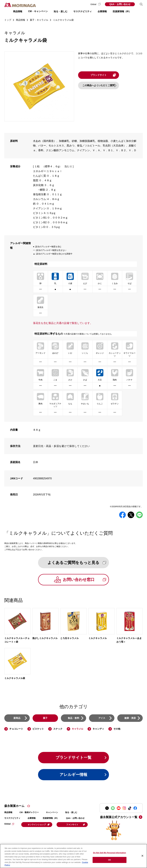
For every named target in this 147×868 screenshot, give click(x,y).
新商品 (17, 718)
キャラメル (78, 729)
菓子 (45, 718)
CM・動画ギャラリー (29, 813)
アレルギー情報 (73, 775)
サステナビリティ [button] (83, 11)
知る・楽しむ (71, 813)
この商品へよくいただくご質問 (100, 85)
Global (96, 4)
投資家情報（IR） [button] (122, 11)
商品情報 (8, 813)
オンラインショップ (39, 825)
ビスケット (38, 729)
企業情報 (32, 819)
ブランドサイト (105, 75)
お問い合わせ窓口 (85, 580)
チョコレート (16, 729)
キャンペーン (52, 813)
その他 (117, 729)
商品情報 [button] (18, 11)
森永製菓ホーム (14, 806)
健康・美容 (130, 718)
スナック (58, 729)
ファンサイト (24, 832)
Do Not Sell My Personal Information (109, 853)
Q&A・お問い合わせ (120, 4)
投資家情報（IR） (51, 819)
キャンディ (98, 729)
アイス (102, 718)
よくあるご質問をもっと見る (77, 563)
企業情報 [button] (102, 11)
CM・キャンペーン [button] (38, 11)
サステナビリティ (12, 819)
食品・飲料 (73, 718)
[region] (73, 856)
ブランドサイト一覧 (74, 758)
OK (110, 860)
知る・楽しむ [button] (61, 11)
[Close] (142, 856)
